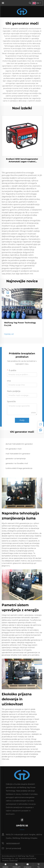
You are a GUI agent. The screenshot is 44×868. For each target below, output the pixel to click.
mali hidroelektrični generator (18, 454)
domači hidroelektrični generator (19, 444)
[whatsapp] (41, 430)
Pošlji (22, 420)
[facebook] (22, 820)
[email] (13, 848)
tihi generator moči (14, 449)
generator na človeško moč (17, 463)
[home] (22, 11)
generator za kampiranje (16, 459)
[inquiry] (41, 424)
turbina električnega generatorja (19, 468)
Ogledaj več (9, 334)
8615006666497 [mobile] (11, 843)
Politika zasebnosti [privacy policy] (10, 861)
